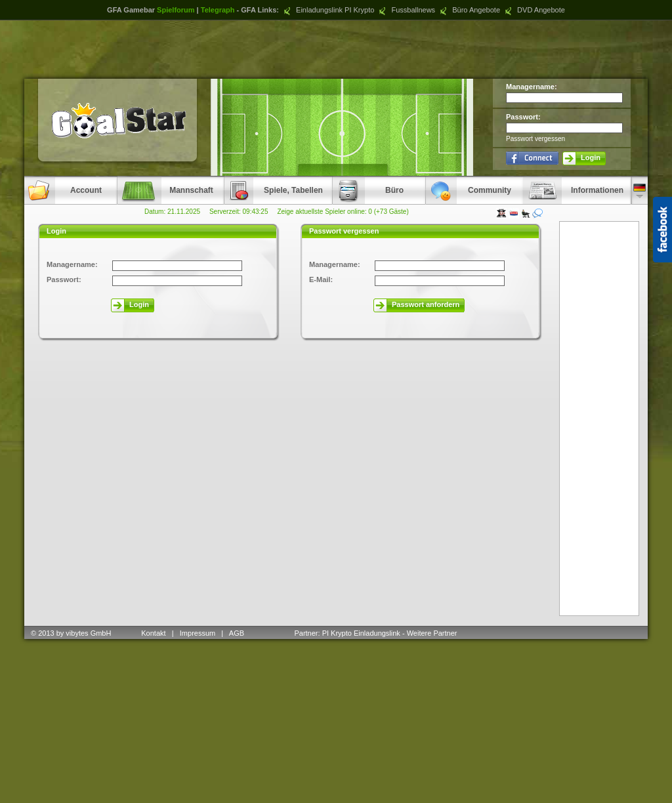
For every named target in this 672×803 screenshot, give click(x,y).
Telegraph (218, 10)
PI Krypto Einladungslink (361, 633)
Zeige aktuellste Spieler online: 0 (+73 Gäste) (343, 212)
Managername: (532, 87)
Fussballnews (406, 10)
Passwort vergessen (535, 139)
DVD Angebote (534, 10)
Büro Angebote (469, 10)
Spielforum (176, 10)
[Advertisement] (336, 49)
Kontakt (153, 633)
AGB (238, 633)
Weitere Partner (432, 633)
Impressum (198, 633)
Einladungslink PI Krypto (327, 10)
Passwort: (523, 117)
